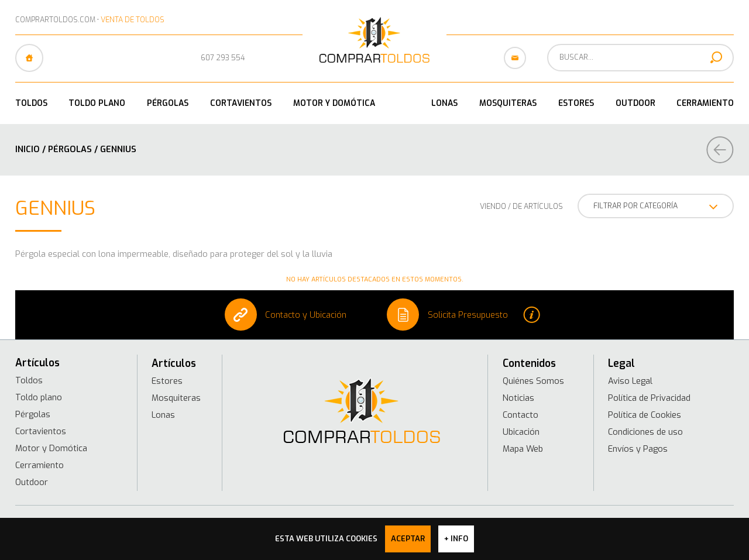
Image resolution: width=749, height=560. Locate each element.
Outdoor (635, 103)
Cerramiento (705, 103)
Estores (576, 103)
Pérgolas (168, 103)
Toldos (31, 103)
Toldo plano (97, 103)
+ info (456, 539)
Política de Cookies (645, 415)
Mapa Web (523, 449)
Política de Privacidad (649, 398)
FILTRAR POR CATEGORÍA (656, 207)
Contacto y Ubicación (286, 315)
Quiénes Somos (533, 381)
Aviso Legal (630, 381)
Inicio (28, 149)
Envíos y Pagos (638, 449)
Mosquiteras (508, 103)
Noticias (518, 398)
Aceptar (408, 539)
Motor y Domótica (334, 103)
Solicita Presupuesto (463, 315)
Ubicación (521, 432)
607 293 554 (223, 58)
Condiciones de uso (645, 432)
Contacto (520, 415)
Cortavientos (241, 103)
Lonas (444, 103)
